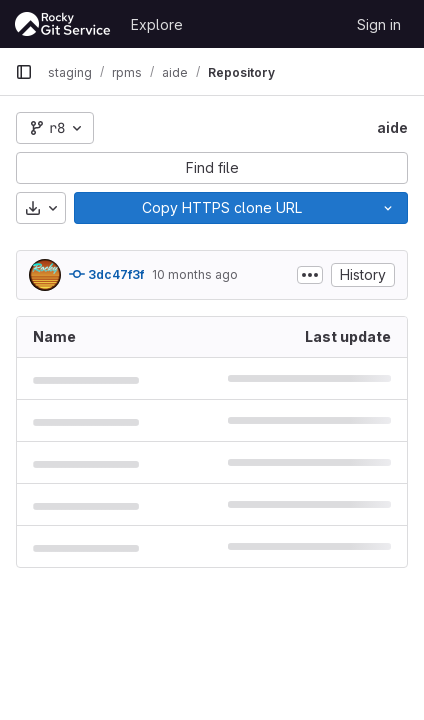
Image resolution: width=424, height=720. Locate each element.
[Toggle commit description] (310, 275)
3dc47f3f (106, 274)
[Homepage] (63, 24)
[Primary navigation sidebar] (24, 72)
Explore (157, 24)
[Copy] (221, 208)
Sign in (379, 24)
